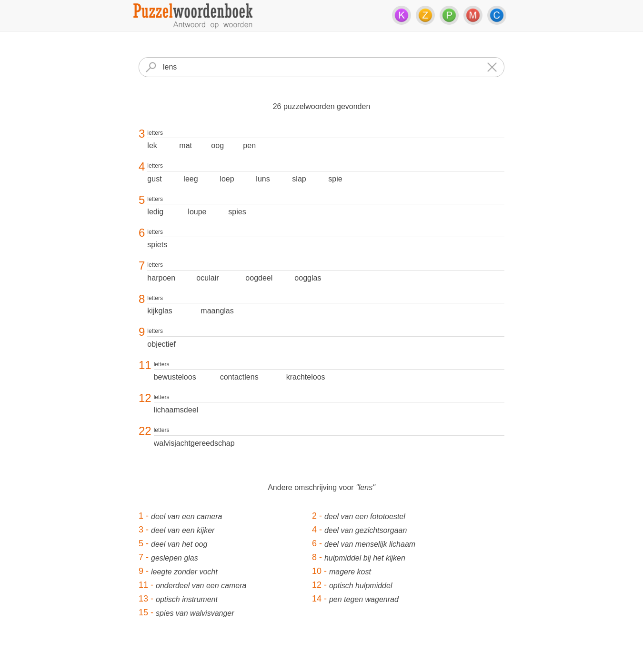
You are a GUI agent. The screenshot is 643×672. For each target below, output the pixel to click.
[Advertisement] (321, 651)
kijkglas (160, 311)
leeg (191, 179)
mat (186, 145)
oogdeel (259, 278)
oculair (207, 278)
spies (237, 212)
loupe (197, 212)
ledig (155, 212)
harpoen (161, 278)
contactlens (239, 377)
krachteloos (306, 377)
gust (154, 179)
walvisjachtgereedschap (194, 443)
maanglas (217, 311)
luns (263, 179)
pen (249, 145)
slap (299, 179)
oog (217, 145)
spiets (157, 245)
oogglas (308, 278)
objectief (161, 344)
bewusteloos (175, 377)
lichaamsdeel (176, 410)
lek (152, 145)
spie (335, 179)
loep (227, 179)
